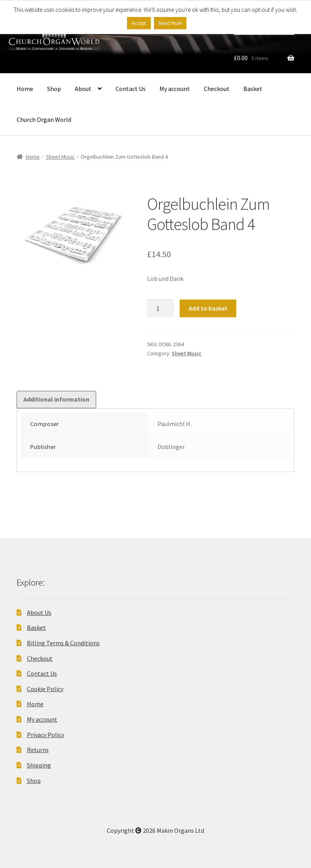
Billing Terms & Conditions (63, 643)
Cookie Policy (45, 689)
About (83, 89)
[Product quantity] (161, 309)
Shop (54, 89)
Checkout (217, 89)
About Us (39, 612)
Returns (38, 750)
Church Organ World (44, 119)
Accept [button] (139, 23)
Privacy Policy (46, 735)
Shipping (39, 765)
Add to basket (208, 308)
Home (25, 89)
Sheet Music (60, 157)
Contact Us (131, 89)
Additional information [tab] (56, 399)
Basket (253, 89)
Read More (170, 23)
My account (175, 89)
